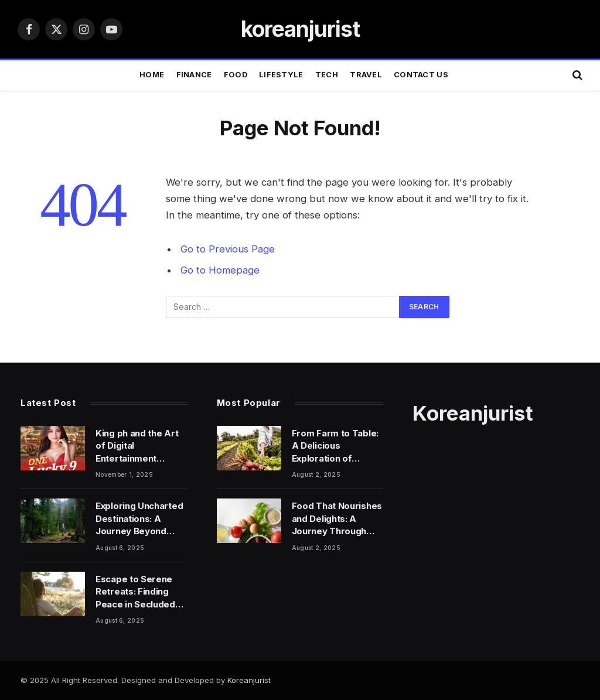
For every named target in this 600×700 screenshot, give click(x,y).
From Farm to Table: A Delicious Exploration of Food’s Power (335, 446)
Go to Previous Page (228, 249)
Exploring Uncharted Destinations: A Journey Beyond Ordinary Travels (139, 519)
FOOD (236, 75)
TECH (327, 75)
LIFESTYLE (281, 75)
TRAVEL (366, 75)
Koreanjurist (249, 680)
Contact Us (421, 75)
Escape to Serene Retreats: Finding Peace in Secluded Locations (135, 592)
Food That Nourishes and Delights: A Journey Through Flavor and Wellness (337, 519)
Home (152, 75)
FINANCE (194, 75)
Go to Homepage (220, 270)
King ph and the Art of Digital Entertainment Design (137, 446)
